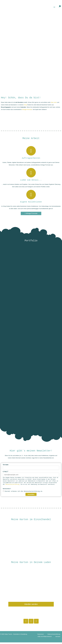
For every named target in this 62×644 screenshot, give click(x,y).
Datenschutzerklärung (12, 486)
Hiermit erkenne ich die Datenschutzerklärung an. (24, 493)
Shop (25, 106)
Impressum (41, 636)
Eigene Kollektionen (31, 203)
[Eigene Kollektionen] (31, 196)
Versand (58, 638)
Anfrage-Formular (27, 111)
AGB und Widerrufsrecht (45, 638)
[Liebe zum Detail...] (31, 174)
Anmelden (31, 496)
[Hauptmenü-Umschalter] (54, 8)
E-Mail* (6, 473)
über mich (54, 104)
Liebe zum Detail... (31, 182)
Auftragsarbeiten (31, 160)
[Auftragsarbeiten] (31, 152)
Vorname (6, 466)
